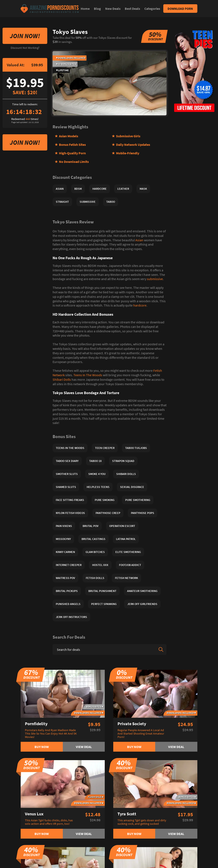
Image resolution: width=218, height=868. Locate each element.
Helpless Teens (98, 487)
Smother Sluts (67, 474)
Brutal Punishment (102, 591)
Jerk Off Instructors (71, 617)
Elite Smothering (128, 552)
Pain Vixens (64, 526)
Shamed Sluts (66, 487)
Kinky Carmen (65, 552)
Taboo (111, 202)
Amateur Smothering (142, 591)
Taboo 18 (95, 461)
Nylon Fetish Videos (70, 513)
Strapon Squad (123, 461)
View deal (84, 747)
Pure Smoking (105, 500)
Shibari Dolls (62, 379)
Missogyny (63, 539)
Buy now (42, 747)
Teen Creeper (105, 448)
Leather (123, 189)
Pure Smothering (138, 500)
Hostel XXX (100, 565)
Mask (143, 189)
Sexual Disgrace (132, 487)
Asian (60, 189)
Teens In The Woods (88, 375)
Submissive (88, 202)
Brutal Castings (93, 539)
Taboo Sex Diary (67, 461)
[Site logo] (49, 9)
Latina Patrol (126, 539)
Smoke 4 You (97, 474)
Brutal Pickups (67, 591)
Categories (152, 9)
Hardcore (100, 189)
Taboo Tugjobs (136, 448)
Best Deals (132, 9)
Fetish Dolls (95, 578)
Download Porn (180, 9)
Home (85, 9)
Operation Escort (122, 526)
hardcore (140, 305)
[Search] (161, 650)
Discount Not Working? (25, 48)
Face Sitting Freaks (70, 500)
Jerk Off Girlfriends (142, 604)
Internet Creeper (69, 565)
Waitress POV (65, 578)
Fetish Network (126, 578)
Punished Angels (68, 604)
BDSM (78, 189)
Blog (97, 9)
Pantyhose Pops (143, 513)
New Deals (113, 9)
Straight (62, 202)
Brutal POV (91, 526)
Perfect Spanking (104, 604)
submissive (155, 279)
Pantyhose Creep (108, 513)
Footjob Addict (130, 565)
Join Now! (25, 36)
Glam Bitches (95, 552)
